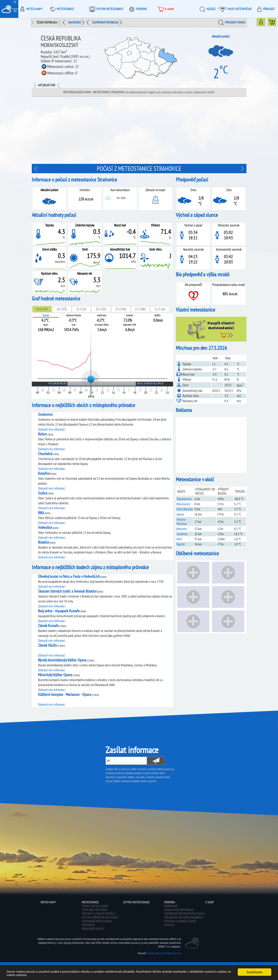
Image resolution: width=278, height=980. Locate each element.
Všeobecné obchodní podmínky (184, 917)
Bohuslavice (183, 504)
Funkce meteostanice (95, 906)
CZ (15, 2)
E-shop (165, 9)
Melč (179, 539)
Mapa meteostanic (265, 23)
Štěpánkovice (184, 499)
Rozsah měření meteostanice (100, 917)
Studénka (182, 534)
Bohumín (182, 529)
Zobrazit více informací (52, 429)
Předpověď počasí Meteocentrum (164, 953)
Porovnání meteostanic (97, 921)
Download (171, 906)
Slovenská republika (105, 22)
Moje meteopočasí (235, 9)
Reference (88, 925)
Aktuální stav (47, 85)
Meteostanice (61, 9)
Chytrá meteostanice (106, 9)
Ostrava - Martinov (182, 522)
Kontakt (170, 925)
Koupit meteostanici (276, 23)
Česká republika (47, 22)
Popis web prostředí (94, 910)
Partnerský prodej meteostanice (185, 914)
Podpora (137, 9)
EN (15, 11)
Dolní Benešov (185, 509)
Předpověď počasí (93, 929)
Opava (180, 514)
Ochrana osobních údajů (180, 921)
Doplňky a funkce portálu (99, 914)
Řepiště (181, 544)
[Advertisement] (139, 130)
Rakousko (75, 22)
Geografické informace (179, 910)
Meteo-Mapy (30, 9)
